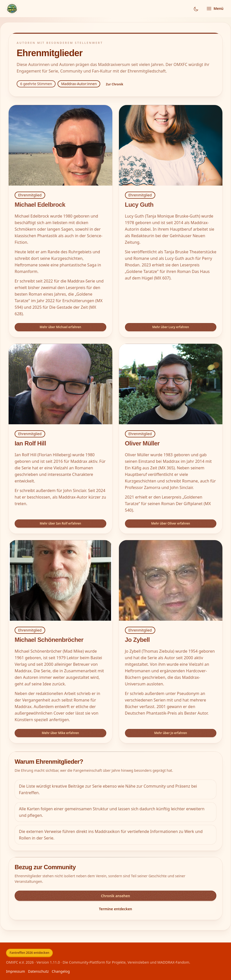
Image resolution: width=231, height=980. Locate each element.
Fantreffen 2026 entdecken (29, 953)
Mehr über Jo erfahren (171, 733)
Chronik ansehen (116, 896)
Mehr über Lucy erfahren (171, 327)
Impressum (16, 971)
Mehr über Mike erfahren (60, 733)
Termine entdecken (116, 909)
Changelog (61, 971)
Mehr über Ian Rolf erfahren (60, 523)
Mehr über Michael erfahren (60, 327)
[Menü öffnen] (215, 9)
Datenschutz (38, 971)
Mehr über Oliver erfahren (171, 523)
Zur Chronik (114, 84)
